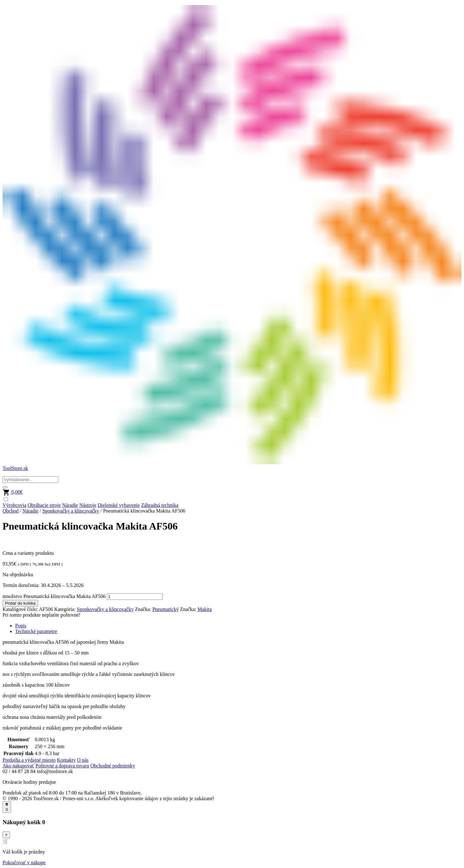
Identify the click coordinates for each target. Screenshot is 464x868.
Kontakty (66, 760)
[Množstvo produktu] (135, 597)
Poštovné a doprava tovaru (62, 766)
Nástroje (88, 505)
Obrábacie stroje (44, 505)
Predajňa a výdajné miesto (29, 760)
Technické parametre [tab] (36, 631)
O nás (83, 760)
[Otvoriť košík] (7, 807)
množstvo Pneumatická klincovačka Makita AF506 (54, 596)
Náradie (70, 505)
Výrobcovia (14, 505)
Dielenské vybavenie (119, 505)
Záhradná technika (160, 505)
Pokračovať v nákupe (24, 862)
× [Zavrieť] (6, 835)
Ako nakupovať (18, 766)
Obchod (11, 511)
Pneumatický (165, 609)
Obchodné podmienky (113, 766)
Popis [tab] (21, 626)
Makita (205, 609)
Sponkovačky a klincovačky (71, 511)
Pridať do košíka (20, 603)
